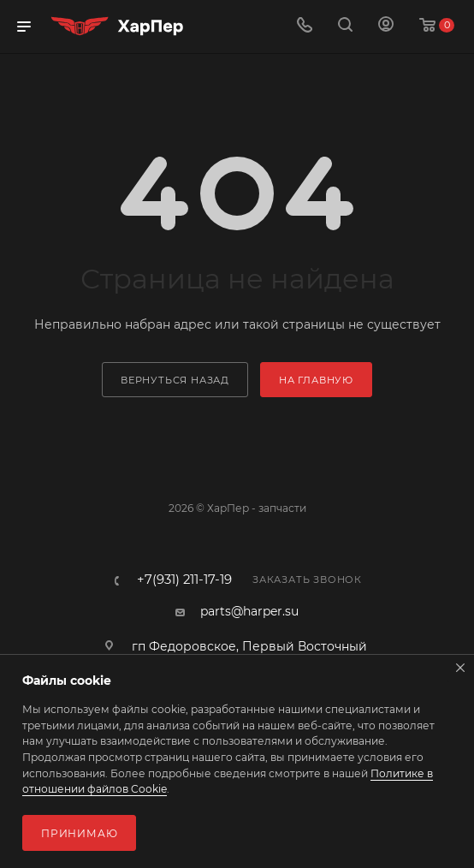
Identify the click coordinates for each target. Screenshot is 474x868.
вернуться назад (175, 380)
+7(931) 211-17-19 (184, 580)
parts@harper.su (249, 611)
